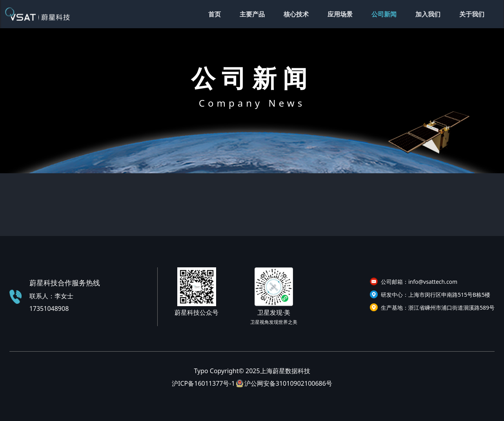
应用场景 (340, 14)
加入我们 (428, 14)
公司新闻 (384, 14)
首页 (215, 14)
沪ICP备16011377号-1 (203, 383)
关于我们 (472, 14)
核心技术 (296, 14)
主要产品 (252, 14)
